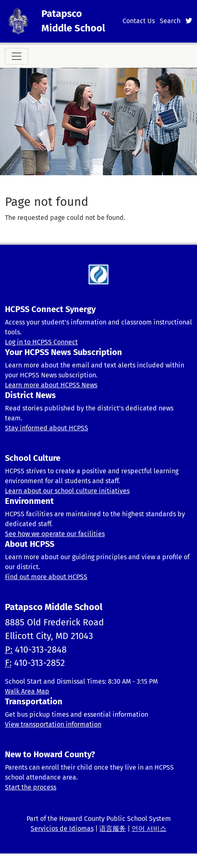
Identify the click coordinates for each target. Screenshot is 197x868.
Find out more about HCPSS (46, 577)
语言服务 (113, 829)
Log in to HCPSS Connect (41, 342)
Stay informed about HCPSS (47, 428)
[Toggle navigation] (17, 56)
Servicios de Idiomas (62, 829)
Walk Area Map (27, 691)
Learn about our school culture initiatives (67, 491)
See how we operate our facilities (55, 534)
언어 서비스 (149, 829)
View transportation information (53, 724)
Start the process (31, 787)
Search (170, 21)
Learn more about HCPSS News (51, 385)
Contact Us (139, 21)
